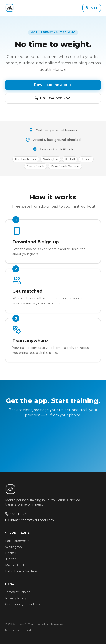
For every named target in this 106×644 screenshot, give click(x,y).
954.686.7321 (17, 514)
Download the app (53, 85)
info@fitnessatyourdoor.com (30, 520)
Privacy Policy (16, 598)
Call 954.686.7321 (53, 98)
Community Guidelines (23, 604)
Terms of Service (18, 592)
